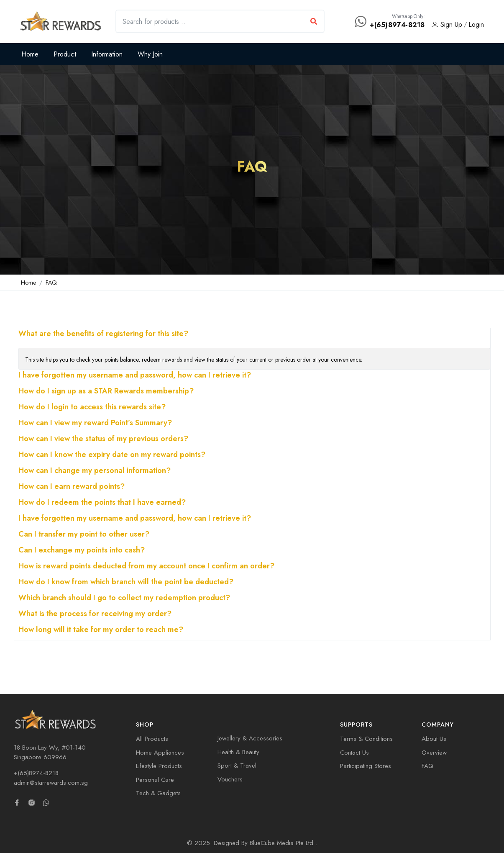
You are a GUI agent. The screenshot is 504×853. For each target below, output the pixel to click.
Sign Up (447, 24)
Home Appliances (160, 753)
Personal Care (155, 780)
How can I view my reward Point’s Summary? (95, 424)
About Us (434, 739)
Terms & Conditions (366, 739)
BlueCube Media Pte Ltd (283, 843)
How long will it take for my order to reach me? (101, 630)
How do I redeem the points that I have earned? (102, 503)
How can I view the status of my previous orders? (103, 439)
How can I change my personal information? (95, 471)
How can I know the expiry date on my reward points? (112, 455)
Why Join (150, 54)
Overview (434, 753)
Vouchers (230, 779)
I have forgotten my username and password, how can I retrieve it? (135, 376)
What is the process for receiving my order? (95, 614)
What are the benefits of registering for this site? (103, 334)
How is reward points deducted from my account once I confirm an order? (146, 567)
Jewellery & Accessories (250, 738)
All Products (152, 739)
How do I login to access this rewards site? (92, 408)
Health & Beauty (238, 752)
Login (476, 24)
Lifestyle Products (159, 766)
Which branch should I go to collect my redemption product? (124, 599)
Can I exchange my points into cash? (82, 551)
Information (107, 54)
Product (65, 54)
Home (30, 54)
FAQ (51, 283)
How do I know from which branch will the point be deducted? (126, 583)
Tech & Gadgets (158, 793)
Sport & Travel (237, 766)
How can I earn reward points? (72, 487)
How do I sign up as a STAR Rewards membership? (106, 392)
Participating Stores (366, 766)
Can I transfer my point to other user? (84, 535)
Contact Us (354, 753)
